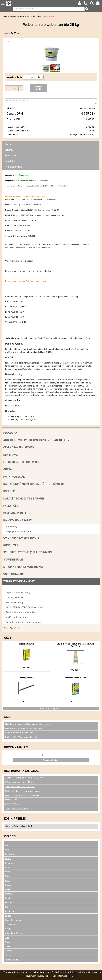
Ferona (8, 867)
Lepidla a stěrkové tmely (18, 593)
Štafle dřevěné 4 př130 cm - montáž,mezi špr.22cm (76, 645)
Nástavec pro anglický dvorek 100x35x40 (24, 728)
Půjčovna (10, 433)
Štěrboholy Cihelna (14, 933)
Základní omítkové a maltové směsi (24, 622)
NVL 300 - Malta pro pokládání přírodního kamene (28, 724)
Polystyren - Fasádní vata (18, 532)
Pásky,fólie (11, 506)
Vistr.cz (9, 951)
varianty (9, 150)
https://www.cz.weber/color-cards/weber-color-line (28, 271)
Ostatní (9, 903)
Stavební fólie (13, 560)
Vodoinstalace (14, 574)
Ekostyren (10, 863)
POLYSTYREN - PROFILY (18, 521)
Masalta (9, 894)
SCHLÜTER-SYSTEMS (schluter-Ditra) (28, 552)
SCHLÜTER (10, 924)
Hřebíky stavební (26, 678)
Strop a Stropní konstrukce (23, 567)
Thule (8, 946)
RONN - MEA (11, 545)
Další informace (60, 976)
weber (8, 955)
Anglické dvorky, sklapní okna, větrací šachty (36, 440)
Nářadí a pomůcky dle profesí (24, 499)
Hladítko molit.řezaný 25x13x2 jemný (22, 795)
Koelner (9, 491)
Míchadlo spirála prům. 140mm (19, 782)
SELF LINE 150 (12, 804)
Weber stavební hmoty (19, 582)
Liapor (8, 885)
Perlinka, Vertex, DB (17, 513)
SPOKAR (9, 929)
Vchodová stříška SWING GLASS (20, 787)
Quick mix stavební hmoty (21, 538)
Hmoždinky (12, 527)
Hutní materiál (14, 477)
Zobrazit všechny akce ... (51, 709)
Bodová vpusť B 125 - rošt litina (19, 733)
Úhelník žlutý (11, 800)
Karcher (9, 876)
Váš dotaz (10, 161)
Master (8, 898)
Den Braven (11, 455)
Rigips (8, 916)
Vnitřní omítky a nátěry (17, 617)
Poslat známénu (13, 167)
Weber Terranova (88, 108)
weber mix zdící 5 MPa (76, 678)
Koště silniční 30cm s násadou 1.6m (22, 737)
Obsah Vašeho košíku (15, 826)
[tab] (51, 142)
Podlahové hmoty (15, 602)
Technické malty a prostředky (21, 612)
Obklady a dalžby (14, 597)
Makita (8, 889)
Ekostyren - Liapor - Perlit (22, 462)
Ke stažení (10, 155)
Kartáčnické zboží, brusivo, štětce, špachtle (35, 484)
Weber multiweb (26, 644)
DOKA (8, 859)
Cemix (8, 850)
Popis (8, 144)
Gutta (8, 469)
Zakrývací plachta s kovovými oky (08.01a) (25, 778)
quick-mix (10, 911)
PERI (7, 907)
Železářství (12, 628)
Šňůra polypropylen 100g (16, 809)
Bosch (8, 845)
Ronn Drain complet (14, 920)
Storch (8, 942)
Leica (8, 881)
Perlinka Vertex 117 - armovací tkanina (23, 791)
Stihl (7, 938)
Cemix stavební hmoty (19, 447)
